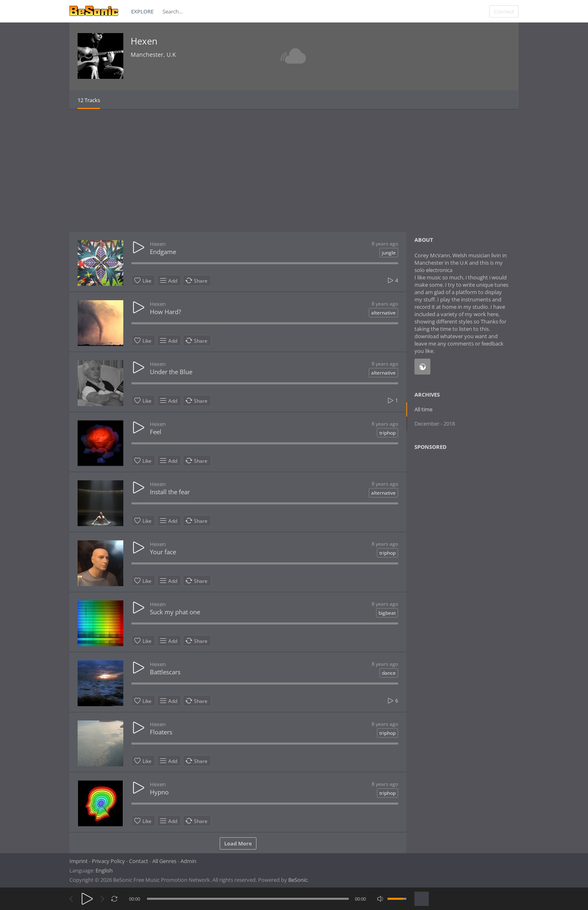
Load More (238, 843)
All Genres (164, 861)
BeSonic (298, 880)
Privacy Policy (108, 861)
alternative (383, 313)
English (104, 870)
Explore (142, 11)
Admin (188, 861)
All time (423, 409)
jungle (389, 253)
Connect (504, 11)
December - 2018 (435, 424)
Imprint (79, 861)
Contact (139, 861)
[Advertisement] (294, 171)
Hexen (144, 41)
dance (389, 673)
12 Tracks (89, 100)
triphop (388, 433)
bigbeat (387, 613)
